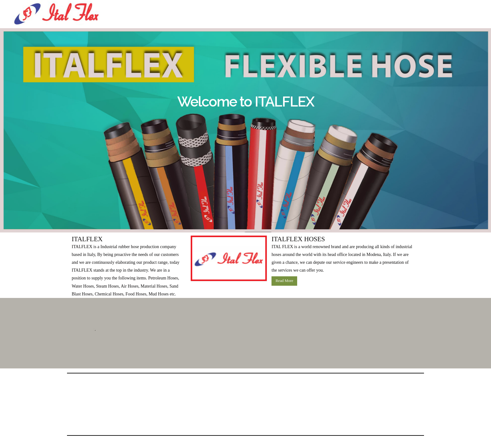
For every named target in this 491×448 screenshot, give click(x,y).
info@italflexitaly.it (336, 22)
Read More (284, 281)
